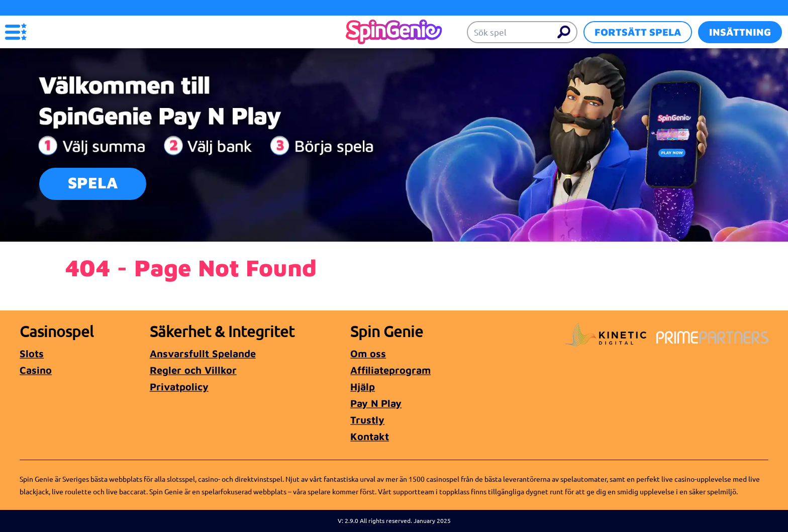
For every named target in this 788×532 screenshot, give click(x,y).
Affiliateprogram (390, 370)
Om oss (368, 353)
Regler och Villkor (193, 370)
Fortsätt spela (638, 32)
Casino (36, 370)
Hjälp (363, 387)
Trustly (367, 420)
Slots (32, 353)
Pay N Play (376, 403)
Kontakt (370, 436)
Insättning (740, 32)
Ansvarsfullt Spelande (203, 353)
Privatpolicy (179, 387)
